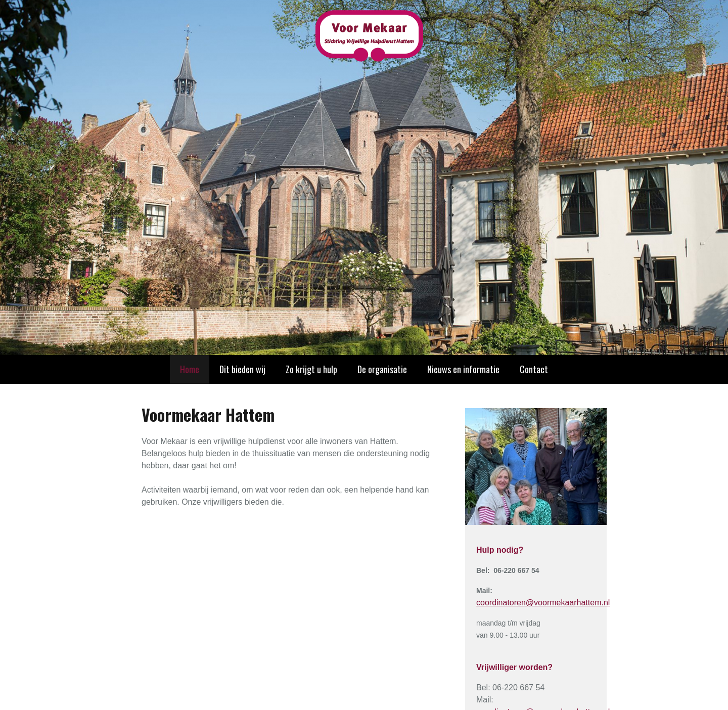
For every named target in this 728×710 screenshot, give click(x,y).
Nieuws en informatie (463, 369)
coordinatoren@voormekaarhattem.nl (543, 603)
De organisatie (382, 369)
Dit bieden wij (242, 369)
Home (190, 369)
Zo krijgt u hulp (311, 369)
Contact (534, 369)
